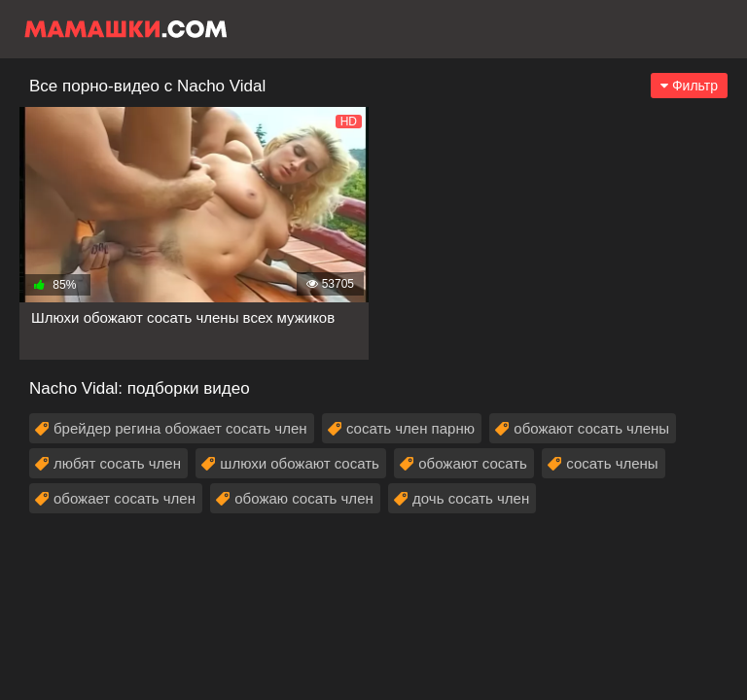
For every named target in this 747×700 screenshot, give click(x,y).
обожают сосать (473, 463)
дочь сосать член (471, 498)
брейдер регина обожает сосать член (180, 428)
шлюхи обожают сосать (300, 463)
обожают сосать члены (591, 428)
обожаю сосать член (303, 498)
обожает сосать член (124, 498)
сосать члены (612, 463)
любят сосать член (117, 463)
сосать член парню (410, 428)
